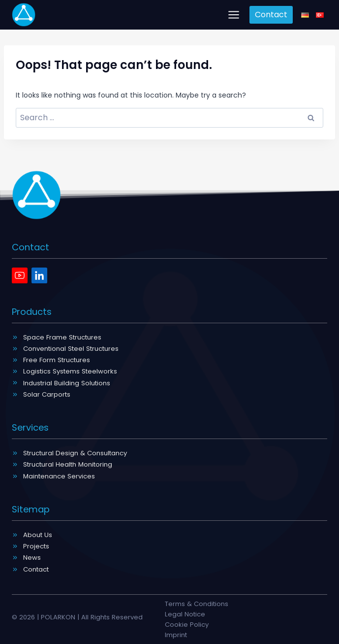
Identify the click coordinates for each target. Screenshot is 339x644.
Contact (271, 15)
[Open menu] (234, 15)
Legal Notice (185, 614)
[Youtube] (20, 275)
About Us (38, 535)
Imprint (176, 635)
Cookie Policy (187, 625)
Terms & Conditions (197, 604)
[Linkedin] (39, 275)
